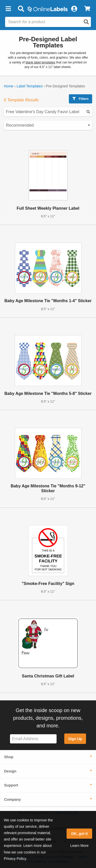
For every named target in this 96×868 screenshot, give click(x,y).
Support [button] (11, 785)
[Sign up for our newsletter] (33, 739)
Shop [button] (9, 757)
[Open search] (86, 22)
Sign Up (75, 739)
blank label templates (40, 62)
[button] (8, 9)
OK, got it (79, 834)
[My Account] (74, 9)
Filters (81, 99)
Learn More (79, 846)
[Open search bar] (21, 9)
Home (9, 86)
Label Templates (30, 86)
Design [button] (10, 771)
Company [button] (13, 799)
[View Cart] (87, 9)
